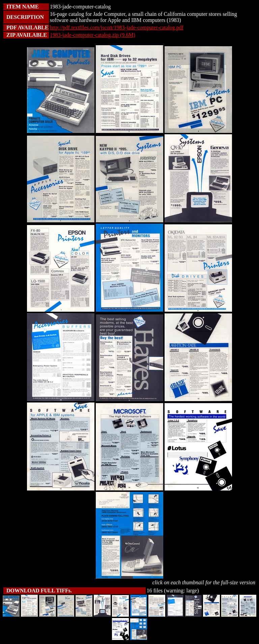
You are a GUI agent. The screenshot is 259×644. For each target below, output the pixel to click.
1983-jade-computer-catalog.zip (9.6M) (93, 35)
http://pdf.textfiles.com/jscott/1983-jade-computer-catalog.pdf (117, 27)
